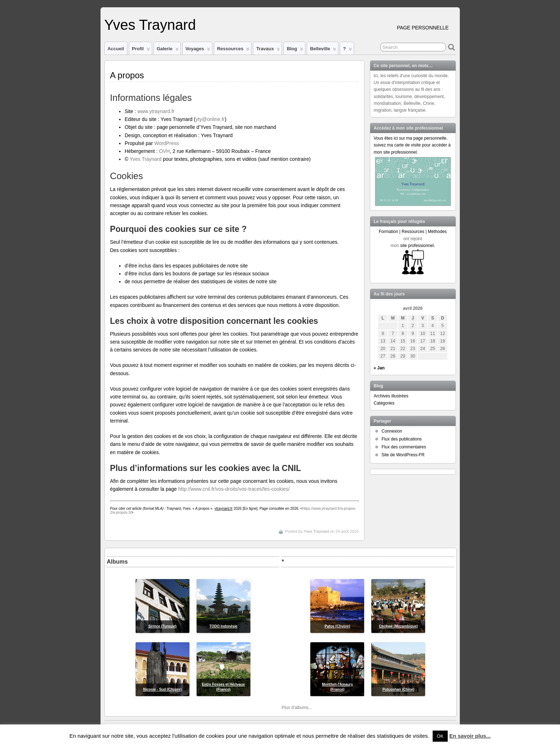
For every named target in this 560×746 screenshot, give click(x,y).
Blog (295, 50)
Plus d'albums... (297, 708)
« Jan (379, 368)
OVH (164, 151)
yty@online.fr (210, 119)
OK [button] (440, 736)
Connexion (392, 431)
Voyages (198, 50)
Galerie (168, 50)
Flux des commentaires (404, 447)
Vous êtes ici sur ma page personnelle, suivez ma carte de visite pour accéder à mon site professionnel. (412, 145)
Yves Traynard (150, 25)
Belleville (323, 50)
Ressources (233, 50)
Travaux (268, 50)
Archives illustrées (391, 396)
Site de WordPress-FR (403, 455)
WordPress (167, 143)
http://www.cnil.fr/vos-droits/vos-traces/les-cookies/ (234, 489)
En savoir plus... (470, 736)
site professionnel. (417, 246)
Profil (141, 50)
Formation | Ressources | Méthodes (413, 232)
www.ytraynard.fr (156, 111)
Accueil (116, 49)
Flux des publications (402, 439)
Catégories (384, 403)
